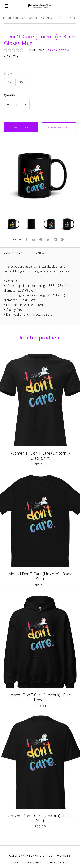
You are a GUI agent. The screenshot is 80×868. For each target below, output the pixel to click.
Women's (64, 856)
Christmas (34, 863)
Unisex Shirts (57, 863)
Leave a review (58, 50)
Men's (16, 863)
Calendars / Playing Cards (31, 856)
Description (13, 253)
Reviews (40, 253)
